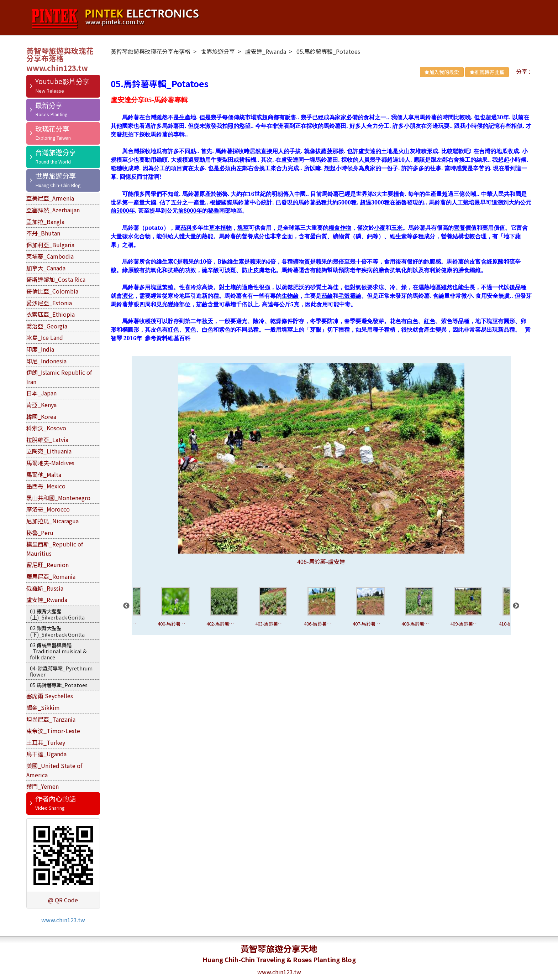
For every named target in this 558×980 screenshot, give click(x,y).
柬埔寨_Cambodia (50, 256)
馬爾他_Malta (44, 475)
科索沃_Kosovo (46, 428)
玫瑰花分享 (52, 129)
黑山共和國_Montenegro (58, 498)
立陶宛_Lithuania (49, 451)
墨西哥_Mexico (46, 486)
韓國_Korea (41, 416)
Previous (126, 606)
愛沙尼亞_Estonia (49, 303)
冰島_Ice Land (45, 337)
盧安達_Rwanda (47, 600)
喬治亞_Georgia (47, 326)
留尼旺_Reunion (48, 565)
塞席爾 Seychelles (50, 696)
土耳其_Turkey (46, 742)
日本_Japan (41, 393)
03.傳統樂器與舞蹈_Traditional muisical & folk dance (58, 651)
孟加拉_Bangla (45, 222)
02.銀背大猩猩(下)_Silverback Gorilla (57, 631)
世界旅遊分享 (56, 176)
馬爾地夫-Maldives (50, 463)
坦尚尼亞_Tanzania (51, 719)
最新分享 (49, 105)
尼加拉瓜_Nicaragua (52, 521)
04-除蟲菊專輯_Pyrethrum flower (61, 671)
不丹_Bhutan (43, 233)
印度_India (40, 349)
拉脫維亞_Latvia (47, 440)
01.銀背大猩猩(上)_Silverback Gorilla (57, 614)
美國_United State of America (54, 770)
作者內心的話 (56, 799)
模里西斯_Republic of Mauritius (55, 549)
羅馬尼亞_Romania (51, 576)
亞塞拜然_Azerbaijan (53, 210)
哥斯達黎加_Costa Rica (56, 279)
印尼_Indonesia (46, 361)
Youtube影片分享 (62, 81)
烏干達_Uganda (46, 754)
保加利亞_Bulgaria (50, 245)
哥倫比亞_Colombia (52, 291)
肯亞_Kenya (41, 405)
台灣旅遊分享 (56, 152)
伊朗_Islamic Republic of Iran (59, 377)
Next (516, 606)
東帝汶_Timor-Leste (53, 731)
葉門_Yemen (43, 786)
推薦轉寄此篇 (487, 72)
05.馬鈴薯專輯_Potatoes (59, 685)
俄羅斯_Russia (45, 588)
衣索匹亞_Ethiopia (51, 314)
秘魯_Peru (40, 533)
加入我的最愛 (442, 72)
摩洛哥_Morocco (48, 509)
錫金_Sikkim (43, 707)
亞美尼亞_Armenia (50, 198)
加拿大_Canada (46, 268)
